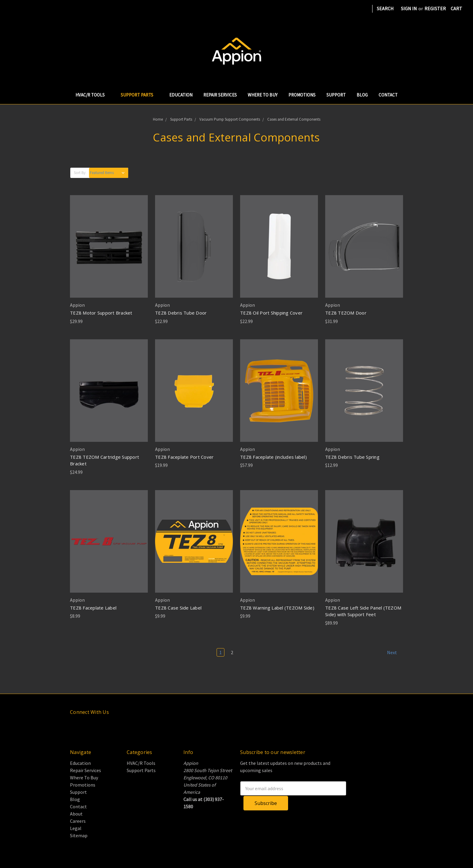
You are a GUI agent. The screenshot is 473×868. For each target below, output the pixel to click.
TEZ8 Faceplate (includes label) (273, 457)
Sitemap (79, 835)
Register (435, 8)
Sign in (409, 8)
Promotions (302, 95)
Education (181, 95)
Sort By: (80, 173)
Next (395, 653)
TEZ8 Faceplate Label (93, 608)
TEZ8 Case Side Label (178, 608)
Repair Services (220, 95)
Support (336, 95)
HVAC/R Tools (93, 95)
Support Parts (140, 95)
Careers (78, 821)
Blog (362, 95)
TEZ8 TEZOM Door (346, 313)
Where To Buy (263, 95)
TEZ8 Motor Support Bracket (101, 313)
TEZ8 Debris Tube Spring (352, 457)
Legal (76, 828)
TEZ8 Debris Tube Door (181, 313)
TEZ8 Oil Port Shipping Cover (271, 313)
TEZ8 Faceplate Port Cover (184, 457)
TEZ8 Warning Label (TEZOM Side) (277, 608)
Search (385, 8)
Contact (388, 95)
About (76, 814)
